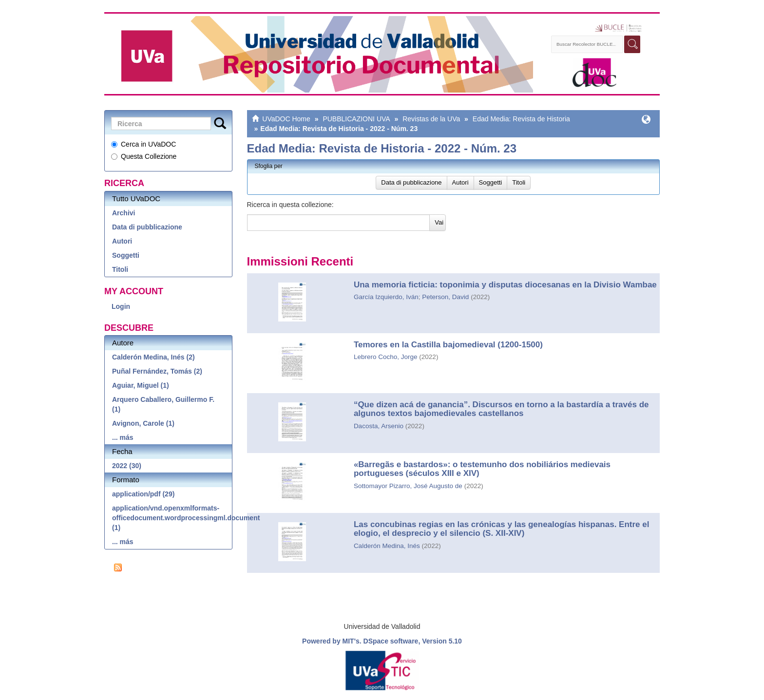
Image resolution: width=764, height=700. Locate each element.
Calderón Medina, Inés (387, 546)
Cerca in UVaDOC (143, 144)
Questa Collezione (144, 156)
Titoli (120, 269)
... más (123, 437)
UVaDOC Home (286, 119)
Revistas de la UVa (431, 119)
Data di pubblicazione (147, 227)
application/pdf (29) (143, 494)
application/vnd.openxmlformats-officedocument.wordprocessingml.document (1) (172, 518)
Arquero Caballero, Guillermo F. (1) (163, 404)
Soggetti (126, 255)
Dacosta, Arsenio (379, 426)
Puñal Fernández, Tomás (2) (157, 371)
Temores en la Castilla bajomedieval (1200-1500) (448, 345)
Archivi (124, 213)
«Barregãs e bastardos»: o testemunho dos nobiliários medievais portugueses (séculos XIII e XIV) (482, 469)
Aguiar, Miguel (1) (141, 385)
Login (121, 306)
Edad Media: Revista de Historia (521, 119)
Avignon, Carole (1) (143, 423)
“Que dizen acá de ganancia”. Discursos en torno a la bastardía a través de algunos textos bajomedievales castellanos (501, 409)
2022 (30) (127, 466)
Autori (122, 241)
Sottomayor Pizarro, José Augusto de (408, 486)
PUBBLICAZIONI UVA (356, 119)
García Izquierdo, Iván (386, 297)
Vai (439, 222)
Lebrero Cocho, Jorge (386, 357)
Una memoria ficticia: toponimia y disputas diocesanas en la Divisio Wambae (505, 285)
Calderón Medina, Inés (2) (153, 357)
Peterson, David (445, 297)
